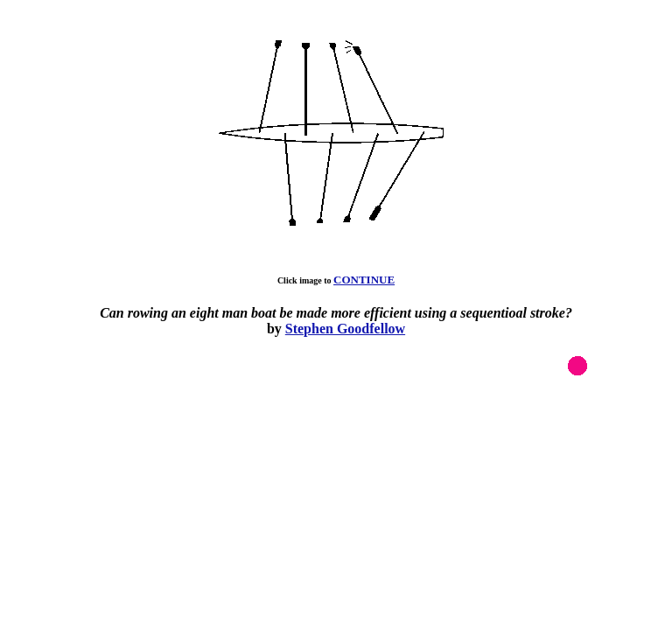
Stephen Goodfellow (345, 329)
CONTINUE (364, 280)
